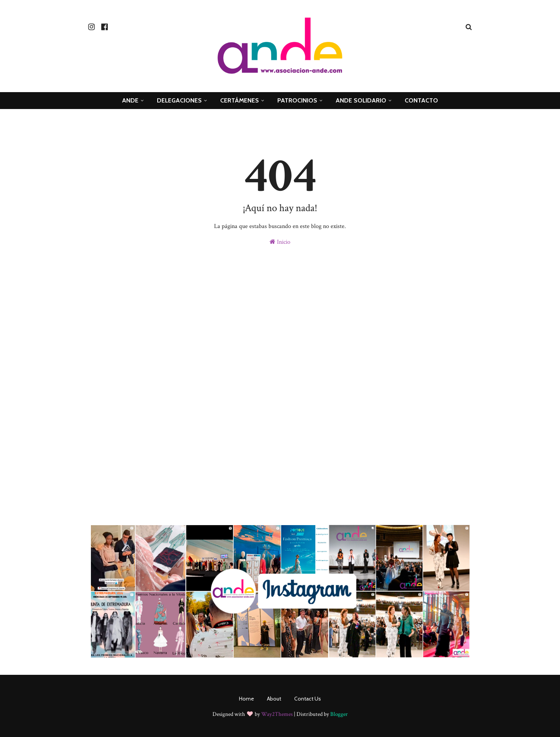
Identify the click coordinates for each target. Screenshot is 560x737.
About (274, 699)
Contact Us (308, 699)
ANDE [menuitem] (130, 100)
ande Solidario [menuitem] (361, 100)
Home (246, 699)
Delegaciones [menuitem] (179, 100)
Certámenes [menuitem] (240, 100)
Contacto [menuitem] (421, 100)
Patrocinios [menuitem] (297, 100)
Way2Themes (277, 714)
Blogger (339, 714)
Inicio (280, 242)
